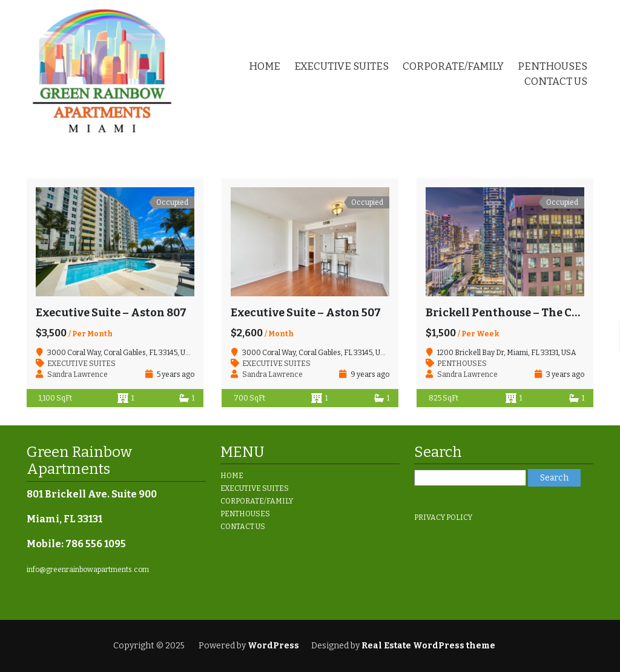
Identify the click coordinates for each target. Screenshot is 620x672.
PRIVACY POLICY (443, 517)
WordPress (273, 646)
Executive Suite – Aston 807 (111, 313)
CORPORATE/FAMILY (453, 66)
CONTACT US (556, 82)
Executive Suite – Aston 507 (306, 313)
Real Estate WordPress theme (427, 646)
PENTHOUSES (552, 66)
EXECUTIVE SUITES (341, 66)
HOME (265, 66)
